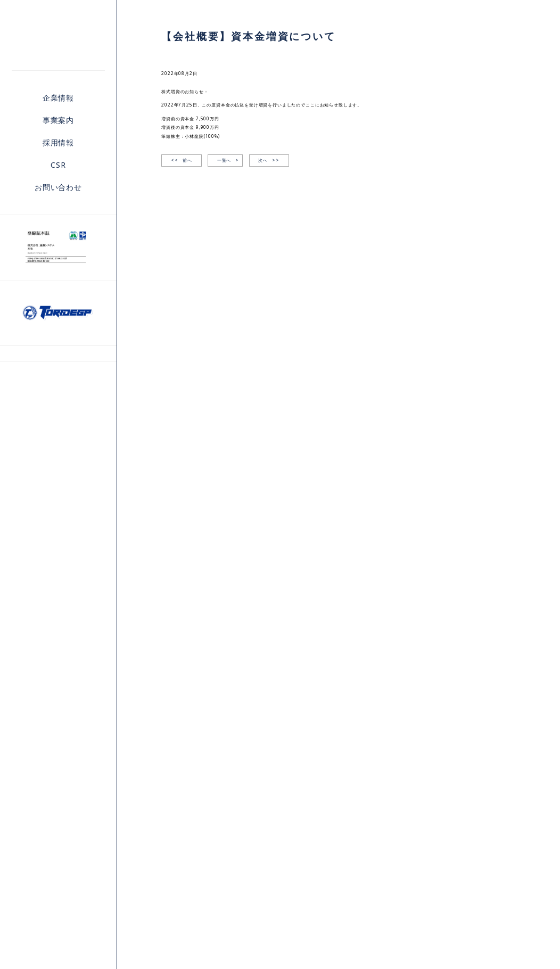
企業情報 (58, 98)
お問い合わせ (58, 187)
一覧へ (224, 160)
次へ (269, 161)
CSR (58, 165)
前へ (182, 161)
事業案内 (58, 120)
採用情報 (58, 142)
